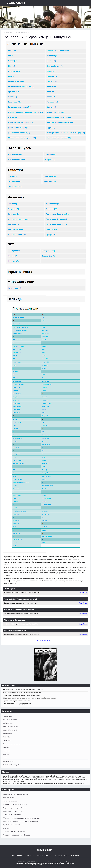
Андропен (7, 758)
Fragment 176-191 (9, 761)
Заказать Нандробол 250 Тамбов (17, 835)
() (37, 640)
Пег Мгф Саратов (9, 798)
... (55, 640)
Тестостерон (8, 716)
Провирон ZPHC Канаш (13, 811)
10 (53, 640)
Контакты (75, 856)
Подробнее (83, 593)
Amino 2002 (7, 740)
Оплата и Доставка (45, 856)
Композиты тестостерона (12, 744)
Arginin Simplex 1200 (10, 730)
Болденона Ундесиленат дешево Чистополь (15, 808)
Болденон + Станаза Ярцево (16, 794)
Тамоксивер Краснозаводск (11, 801)
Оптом (66, 856)
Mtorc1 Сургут (6, 828)
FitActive (6, 754)
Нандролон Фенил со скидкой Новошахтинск (21, 821)
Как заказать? (29, 856)
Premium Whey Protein (11, 726)
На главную (17, 856)
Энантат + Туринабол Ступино (14, 832)
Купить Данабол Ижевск (15, 805)
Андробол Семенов (12, 815)
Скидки (59, 856)
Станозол (7, 751)
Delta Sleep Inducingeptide (12, 765)
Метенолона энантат (10, 720)
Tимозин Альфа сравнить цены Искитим (21, 818)
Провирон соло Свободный (13, 825)
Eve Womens (8, 733)
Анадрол (6, 747)
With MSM (7, 737)
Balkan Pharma (8, 723)
